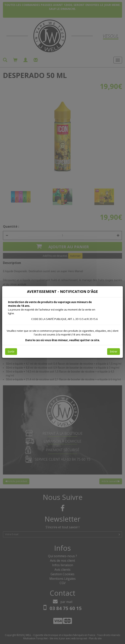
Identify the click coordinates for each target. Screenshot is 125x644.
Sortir (11, 351)
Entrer (114, 351)
